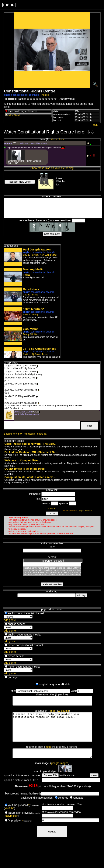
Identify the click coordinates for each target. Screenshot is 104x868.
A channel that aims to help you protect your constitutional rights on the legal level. (52, 732)
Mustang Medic (33, 269)
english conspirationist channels (22, 95)
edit (95, 125)
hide (61, 139)
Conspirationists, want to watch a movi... (30, 477)
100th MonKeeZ (34, 309)
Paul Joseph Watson (37, 249)
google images (60, 772)
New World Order (48, 255)
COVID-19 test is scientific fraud (25, 469)
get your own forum (85, 511)
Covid (26, 255)
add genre (10, 620)
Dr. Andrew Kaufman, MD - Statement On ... (32, 452)
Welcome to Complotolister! (22, 460)
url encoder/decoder (70, 511)
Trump (35, 315)
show (54, 139)
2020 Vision (31, 329)
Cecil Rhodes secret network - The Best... (31, 444)
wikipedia (64, 712)
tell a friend (12, 115)
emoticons (30, 434)
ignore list (42, 434)
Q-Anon (36, 354)
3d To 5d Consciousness (40, 349)
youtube (9, 817)
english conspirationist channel (38, 252)
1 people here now (13, 434)
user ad (52, 508)
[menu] (9, 4)
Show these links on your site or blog (52, 168)
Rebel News (31, 289)
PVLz (15, 143)
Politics (45, 95)
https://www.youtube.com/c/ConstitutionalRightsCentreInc (32, 148)
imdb (53, 712)
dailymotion (11, 825)
